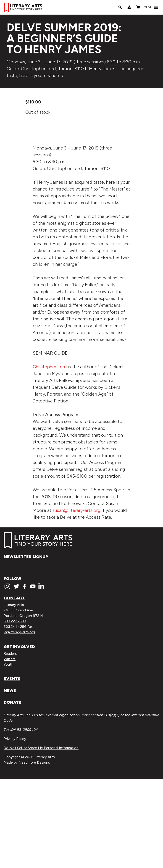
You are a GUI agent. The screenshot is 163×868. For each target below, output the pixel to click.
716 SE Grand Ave (18, 699)
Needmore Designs (34, 851)
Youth (9, 753)
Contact (14, 687)
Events (12, 767)
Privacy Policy (15, 827)
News (10, 779)
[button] (148, 7)
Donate (12, 791)
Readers (10, 742)
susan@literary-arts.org (76, 599)
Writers (10, 748)
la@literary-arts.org (19, 721)
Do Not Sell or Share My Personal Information (41, 836)
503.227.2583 (15, 710)
